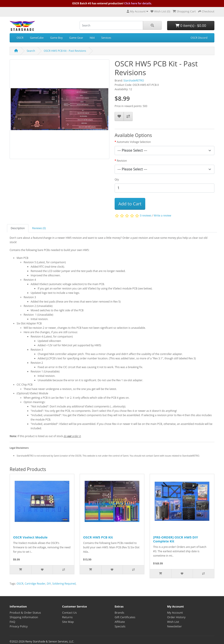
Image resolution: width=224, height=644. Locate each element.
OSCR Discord (199, 38)
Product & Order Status (25, 613)
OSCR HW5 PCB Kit (98, 537)
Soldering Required (64, 584)
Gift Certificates (125, 617)
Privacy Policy (19, 626)
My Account (175, 613)
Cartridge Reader (35, 584)
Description (18, 228)
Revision (122, 161)
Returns (67, 617)
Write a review (163, 216)
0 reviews (146, 216)
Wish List (173, 622)
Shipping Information (24, 617)
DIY (49, 584)
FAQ (12, 622)
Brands (119, 613)
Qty (117, 179)
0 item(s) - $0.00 (191, 26)
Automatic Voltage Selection (134, 142)
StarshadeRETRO (134, 80)
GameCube (37, 38)
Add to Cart (130, 204)
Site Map (68, 622)
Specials (120, 626)
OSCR (20, 38)
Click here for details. (138, 3)
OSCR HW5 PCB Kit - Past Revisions (65, 51)
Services (106, 38)
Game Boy (56, 38)
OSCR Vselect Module (30, 537)
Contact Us (69, 613)
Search (31, 51)
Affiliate (120, 622)
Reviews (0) (39, 228)
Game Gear (76, 38)
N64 (92, 38)
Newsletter (174, 626)
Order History (176, 617)
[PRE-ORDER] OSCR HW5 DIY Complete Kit (176, 539)
